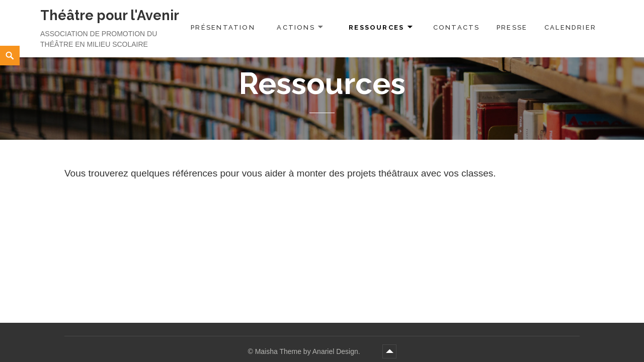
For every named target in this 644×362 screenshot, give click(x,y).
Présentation (223, 27)
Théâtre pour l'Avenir (110, 15)
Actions (296, 27)
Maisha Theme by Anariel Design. (309, 351)
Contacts (457, 27)
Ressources (376, 27)
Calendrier (570, 27)
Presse (512, 27)
